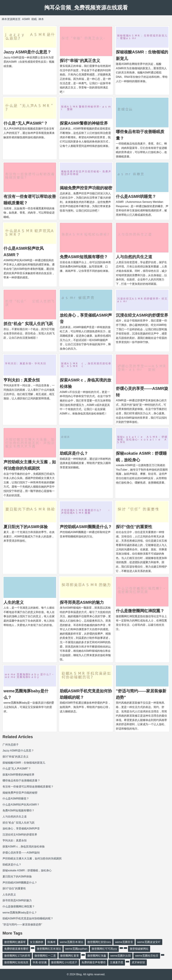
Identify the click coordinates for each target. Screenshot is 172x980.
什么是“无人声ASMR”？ (26, 123)
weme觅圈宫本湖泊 (71, 942)
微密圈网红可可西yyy (104, 949)
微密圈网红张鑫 (97, 956)
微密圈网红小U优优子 (64, 962)
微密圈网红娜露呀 (15, 942)
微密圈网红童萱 (70, 956)
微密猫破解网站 (139, 949)
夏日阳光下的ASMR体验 (26, 527)
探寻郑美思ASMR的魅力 (82, 602)
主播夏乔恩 (117, 962)
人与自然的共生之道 (134, 257)
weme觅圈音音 (124, 942)
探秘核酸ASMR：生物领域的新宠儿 (24, 763)
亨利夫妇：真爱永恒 (22, 380)
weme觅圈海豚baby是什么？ (20, 913)
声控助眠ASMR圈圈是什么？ (86, 527)
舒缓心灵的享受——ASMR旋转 (21, 853)
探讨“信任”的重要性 (134, 527)
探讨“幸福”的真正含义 (80, 61)
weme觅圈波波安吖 (149, 942)
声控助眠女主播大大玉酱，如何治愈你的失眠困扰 (32, 858)
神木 (41, 19)
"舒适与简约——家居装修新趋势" (22, 925)
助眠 (34, 19)
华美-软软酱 (40, 962)
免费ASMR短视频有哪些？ (84, 257)
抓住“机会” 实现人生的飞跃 (28, 324)
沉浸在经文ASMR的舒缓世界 (142, 315)
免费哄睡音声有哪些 (94, 962)
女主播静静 (37, 942)
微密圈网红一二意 (45, 956)
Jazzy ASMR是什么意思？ (27, 52)
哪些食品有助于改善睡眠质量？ (21, 781)
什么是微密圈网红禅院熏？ (140, 611)
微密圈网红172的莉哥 (17, 956)
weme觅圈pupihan (76, 949)
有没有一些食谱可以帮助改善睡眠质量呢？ (28, 787)
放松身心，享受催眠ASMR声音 (21, 829)
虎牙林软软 (138, 962)
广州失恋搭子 (11, 745)
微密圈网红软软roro (99, 942)
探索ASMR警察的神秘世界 (84, 123)
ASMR (26, 19)
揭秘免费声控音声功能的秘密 (86, 188)
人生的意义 (14, 602)
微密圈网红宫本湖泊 (49, 949)
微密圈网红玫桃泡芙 (16, 962)
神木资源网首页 (11, 19)
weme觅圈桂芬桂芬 (147, 956)
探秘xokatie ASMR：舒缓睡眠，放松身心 (27, 870)
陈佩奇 (52, 942)
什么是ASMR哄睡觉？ (136, 196)
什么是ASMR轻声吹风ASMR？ (21, 805)
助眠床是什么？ (74, 453)
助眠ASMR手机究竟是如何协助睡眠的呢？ (28, 918)
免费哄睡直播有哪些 (16, 949)
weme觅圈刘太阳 (121, 956)
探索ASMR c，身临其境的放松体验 (24, 847)
